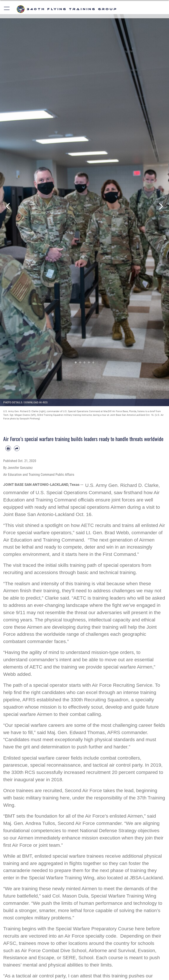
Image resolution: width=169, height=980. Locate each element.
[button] (7, 9)
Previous (8, 206)
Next (161, 206)
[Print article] (8, 448)
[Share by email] (17, 448)
